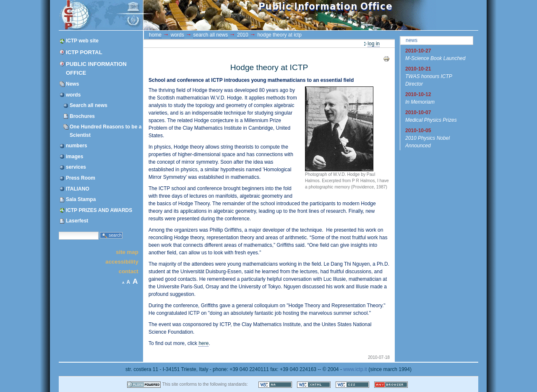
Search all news (89, 105)
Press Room (81, 178)
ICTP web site (82, 41)
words (73, 95)
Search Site (59, 231)
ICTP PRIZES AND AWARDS (99, 210)
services (76, 167)
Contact (129, 271)
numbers (77, 146)
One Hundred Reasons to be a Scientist (106, 131)
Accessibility (122, 262)
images (74, 157)
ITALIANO (78, 189)
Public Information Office (96, 68)
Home (155, 35)
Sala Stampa (81, 199)
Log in (374, 44)
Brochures (82, 116)
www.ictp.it (355, 369)
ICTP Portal (217, 15)
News (72, 84)
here (203, 343)
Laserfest (77, 221)
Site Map (127, 252)
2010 (243, 35)
